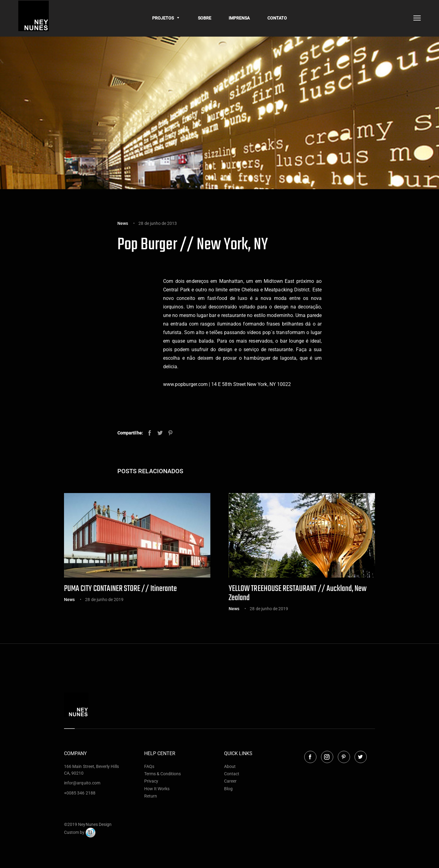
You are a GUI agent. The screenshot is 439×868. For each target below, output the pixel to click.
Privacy (151, 781)
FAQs (149, 766)
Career (230, 781)
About (230, 766)
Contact (232, 774)
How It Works (157, 789)
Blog (228, 789)
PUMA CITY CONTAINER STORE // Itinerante (120, 589)
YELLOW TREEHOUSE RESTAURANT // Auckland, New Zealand (298, 593)
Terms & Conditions (163, 774)
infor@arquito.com (82, 783)
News (123, 223)
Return (151, 796)
